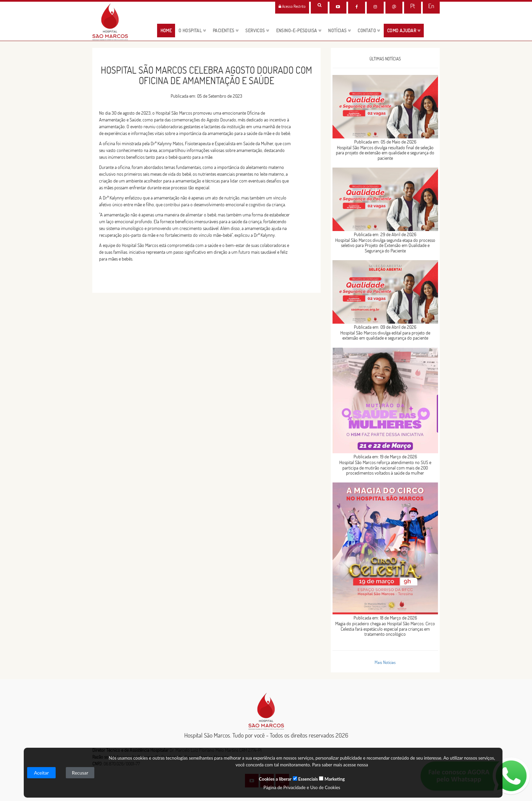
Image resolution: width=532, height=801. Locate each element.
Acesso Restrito (292, 6)
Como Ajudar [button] (404, 31)
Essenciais (305, 779)
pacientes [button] (226, 31)
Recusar (80, 773)
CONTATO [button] (369, 31)
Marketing (332, 779)
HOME (168, 30)
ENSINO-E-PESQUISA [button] (299, 31)
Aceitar (41, 773)
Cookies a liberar (275, 779)
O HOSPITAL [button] (192, 31)
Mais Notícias (385, 662)
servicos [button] (257, 31)
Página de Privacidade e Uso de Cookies (302, 787)
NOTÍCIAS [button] (339, 31)
